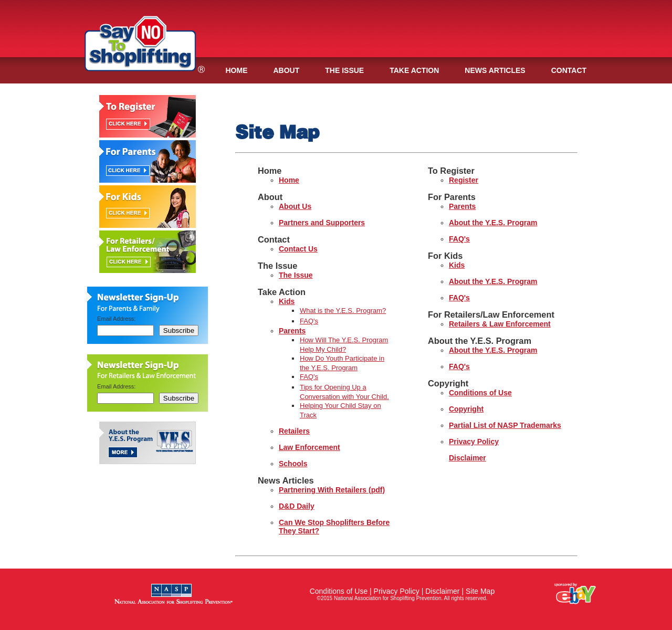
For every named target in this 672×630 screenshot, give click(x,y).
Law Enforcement (309, 447)
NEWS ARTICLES (495, 70)
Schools (293, 464)
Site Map (480, 591)
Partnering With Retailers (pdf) (332, 490)
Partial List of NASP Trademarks (505, 425)
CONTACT (569, 70)
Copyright (466, 409)
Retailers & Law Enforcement (500, 324)
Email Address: (116, 319)
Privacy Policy (474, 442)
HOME (237, 70)
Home (289, 180)
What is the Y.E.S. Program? (343, 311)
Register (464, 180)
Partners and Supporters (322, 223)
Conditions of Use (480, 393)
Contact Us (298, 249)
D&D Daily (297, 506)
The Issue (296, 275)
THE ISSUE (344, 70)
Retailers (294, 431)
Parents (292, 331)
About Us (295, 206)
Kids (287, 301)
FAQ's (309, 321)
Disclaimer (468, 458)
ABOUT (287, 70)
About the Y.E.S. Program (493, 223)
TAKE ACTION (414, 70)
